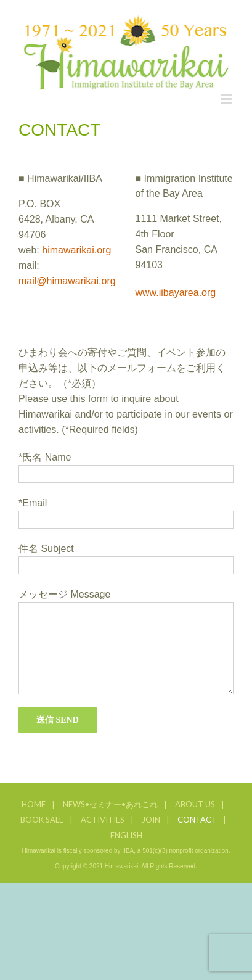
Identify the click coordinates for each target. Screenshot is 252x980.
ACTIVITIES (103, 820)
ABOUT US (195, 804)
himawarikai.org (76, 250)
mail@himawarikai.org (67, 281)
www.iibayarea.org (176, 293)
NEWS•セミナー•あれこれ (110, 804)
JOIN (151, 820)
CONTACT (197, 820)
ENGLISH (126, 835)
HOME (34, 804)
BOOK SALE (42, 820)
